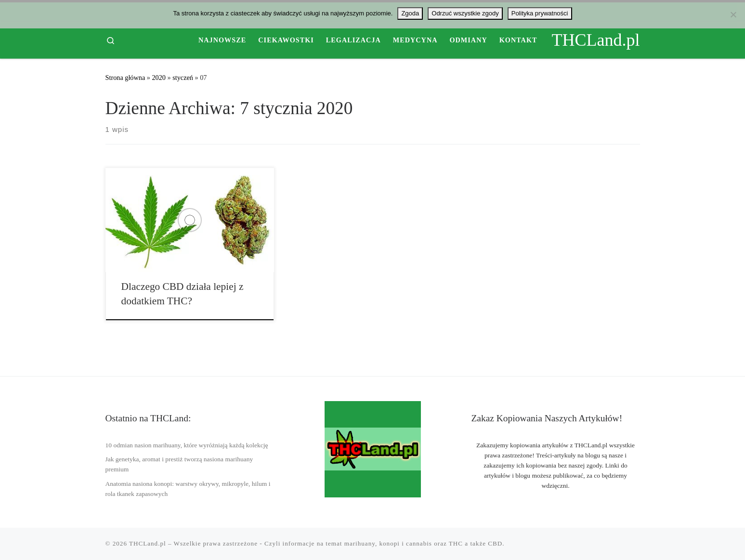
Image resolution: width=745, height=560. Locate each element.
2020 (159, 78)
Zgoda (410, 13)
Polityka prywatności (540, 13)
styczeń (183, 78)
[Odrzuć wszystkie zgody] (733, 14)
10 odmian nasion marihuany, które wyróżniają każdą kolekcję (187, 445)
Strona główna (125, 78)
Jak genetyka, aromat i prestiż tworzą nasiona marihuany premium (179, 464)
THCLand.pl (148, 543)
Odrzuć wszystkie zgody (465, 13)
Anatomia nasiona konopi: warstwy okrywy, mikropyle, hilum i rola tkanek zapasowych (188, 489)
